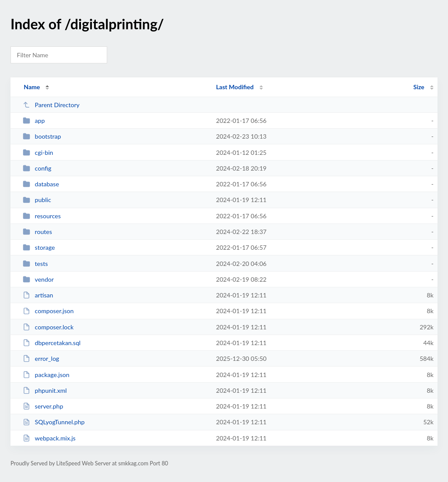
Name (32, 87)
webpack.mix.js (49, 438)
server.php (43, 406)
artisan (38, 295)
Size (419, 87)
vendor (38, 279)
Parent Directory (51, 105)
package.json (46, 375)
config (37, 168)
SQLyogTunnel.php (54, 422)
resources (42, 216)
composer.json (48, 311)
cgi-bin (38, 152)
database (41, 184)
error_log (41, 358)
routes (37, 232)
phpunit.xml (45, 390)
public (37, 200)
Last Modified (235, 87)
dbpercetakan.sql (52, 343)
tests (35, 264)
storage (39, 247)
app (34, 120)
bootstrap (42, 136)
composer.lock (48, 327)
